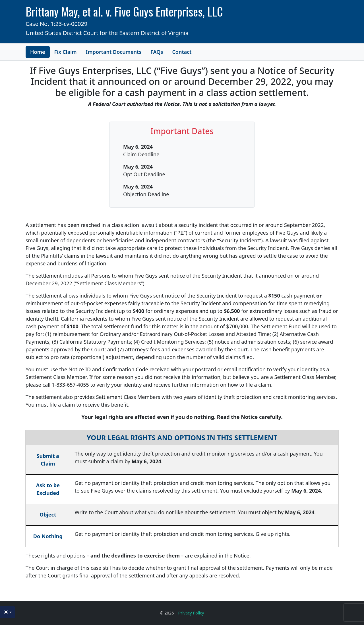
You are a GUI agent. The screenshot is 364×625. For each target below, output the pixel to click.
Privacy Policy (191, 613)
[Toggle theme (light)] (8, 612)
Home (38, 52)
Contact (182, 52)
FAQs (157, 52)
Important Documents (114, 52)
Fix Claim (66, 52)
